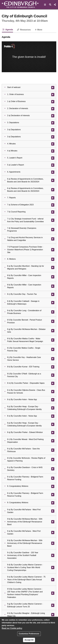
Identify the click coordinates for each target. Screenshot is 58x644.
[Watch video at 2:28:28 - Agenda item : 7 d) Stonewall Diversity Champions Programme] (53, 230)
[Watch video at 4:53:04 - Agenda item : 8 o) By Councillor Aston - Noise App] (53, 416)
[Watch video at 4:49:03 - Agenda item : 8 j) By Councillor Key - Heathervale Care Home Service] (53, 359)
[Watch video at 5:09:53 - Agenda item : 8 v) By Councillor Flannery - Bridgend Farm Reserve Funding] (53, 495)
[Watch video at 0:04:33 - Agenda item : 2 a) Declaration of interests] (53, 116)
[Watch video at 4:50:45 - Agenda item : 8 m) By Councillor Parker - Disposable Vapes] (53, 383)
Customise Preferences (29, 634)
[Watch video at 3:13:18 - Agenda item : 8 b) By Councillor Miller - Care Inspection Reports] (53, 277)
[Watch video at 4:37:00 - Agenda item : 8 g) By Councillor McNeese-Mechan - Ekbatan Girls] (53, 331)
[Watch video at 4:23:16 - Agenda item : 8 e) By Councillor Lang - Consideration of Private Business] (53, 312)
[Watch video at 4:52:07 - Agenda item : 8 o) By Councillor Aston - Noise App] (53, 400)
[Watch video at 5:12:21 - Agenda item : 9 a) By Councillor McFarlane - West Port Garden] (53, 533)
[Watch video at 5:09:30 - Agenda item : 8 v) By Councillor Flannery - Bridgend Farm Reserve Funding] (53, 478)
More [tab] (38, 29)
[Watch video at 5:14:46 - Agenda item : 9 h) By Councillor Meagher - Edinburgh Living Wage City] (53, 615)
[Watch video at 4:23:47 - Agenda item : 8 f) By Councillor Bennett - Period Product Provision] (53, 321)
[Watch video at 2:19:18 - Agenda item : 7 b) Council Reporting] (53, 212)
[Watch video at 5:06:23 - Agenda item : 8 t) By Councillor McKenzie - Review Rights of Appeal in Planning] (53, 459)
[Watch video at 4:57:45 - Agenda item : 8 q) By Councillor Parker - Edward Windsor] (53, 433)
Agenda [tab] (7, 30)
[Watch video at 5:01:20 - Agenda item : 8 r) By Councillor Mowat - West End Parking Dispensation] (53, 441)
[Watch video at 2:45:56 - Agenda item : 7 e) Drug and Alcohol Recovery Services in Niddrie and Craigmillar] (53, 239)
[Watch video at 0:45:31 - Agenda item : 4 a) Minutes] (53, 151)
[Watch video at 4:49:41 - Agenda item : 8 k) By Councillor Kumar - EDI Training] (53, 367)
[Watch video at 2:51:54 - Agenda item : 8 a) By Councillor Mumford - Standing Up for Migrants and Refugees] (53, 267)
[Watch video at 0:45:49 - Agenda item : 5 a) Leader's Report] (53, 165)
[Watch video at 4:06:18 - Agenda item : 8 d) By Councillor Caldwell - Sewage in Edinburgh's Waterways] (53, 303)
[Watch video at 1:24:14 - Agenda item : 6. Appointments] (53, 172)
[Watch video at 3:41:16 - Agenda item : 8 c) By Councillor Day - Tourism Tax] (53, 294)
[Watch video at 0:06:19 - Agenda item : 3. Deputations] (53, 123)
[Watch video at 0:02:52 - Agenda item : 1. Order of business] (53, 95)
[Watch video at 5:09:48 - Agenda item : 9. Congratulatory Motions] (53, 486)
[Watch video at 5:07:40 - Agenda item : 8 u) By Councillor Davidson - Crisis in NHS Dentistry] (53, 469)
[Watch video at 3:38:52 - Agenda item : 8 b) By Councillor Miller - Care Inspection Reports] (53, 286)
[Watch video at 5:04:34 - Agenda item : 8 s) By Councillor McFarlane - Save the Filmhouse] (53, 450)
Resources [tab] (24, 30)
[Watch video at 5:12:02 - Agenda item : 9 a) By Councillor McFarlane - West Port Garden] (53, 511)
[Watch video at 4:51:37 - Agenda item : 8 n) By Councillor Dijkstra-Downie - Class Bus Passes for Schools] (53, 392)
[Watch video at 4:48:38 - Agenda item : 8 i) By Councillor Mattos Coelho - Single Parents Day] (53, 349)
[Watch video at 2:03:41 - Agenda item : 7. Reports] (53, 198)
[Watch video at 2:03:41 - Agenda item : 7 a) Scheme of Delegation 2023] (53, 205)
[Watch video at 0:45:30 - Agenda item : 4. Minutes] (53, 144)
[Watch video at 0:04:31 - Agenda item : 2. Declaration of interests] (53, 109)
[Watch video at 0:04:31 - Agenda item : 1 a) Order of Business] (53, 102)
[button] (45, 5)
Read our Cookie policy (12, 628)
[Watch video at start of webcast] (53, 88)
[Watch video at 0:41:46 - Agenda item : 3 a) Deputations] (53, 137)
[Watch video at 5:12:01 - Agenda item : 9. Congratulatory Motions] (53, 503)
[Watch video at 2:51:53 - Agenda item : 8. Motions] (53, 259)
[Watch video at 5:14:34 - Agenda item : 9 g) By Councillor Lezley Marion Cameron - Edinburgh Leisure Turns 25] (53, 605)
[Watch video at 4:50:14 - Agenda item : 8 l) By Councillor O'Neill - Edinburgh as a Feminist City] (53, 375)
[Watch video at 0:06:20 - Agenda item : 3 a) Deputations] (53, 130)
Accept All (29, 640)
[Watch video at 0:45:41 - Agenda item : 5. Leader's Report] (53, 158)
